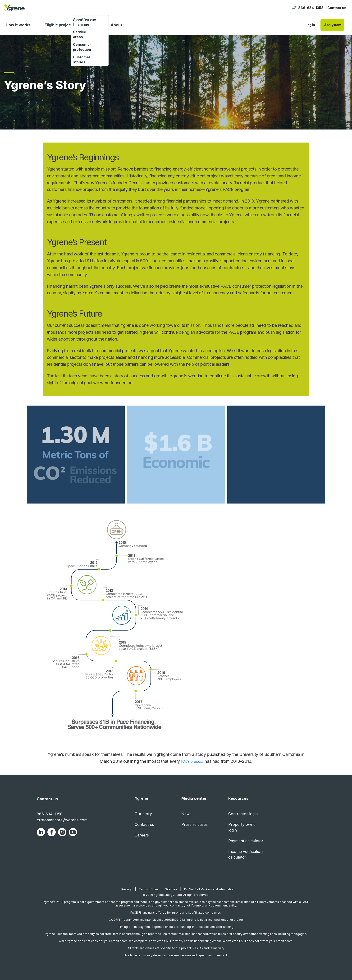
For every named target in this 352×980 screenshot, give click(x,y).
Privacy (126, 889)
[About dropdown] (128, 25)
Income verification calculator (245, 854)
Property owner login (243, 827)
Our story (143, 814)
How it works (18, 25)
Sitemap (171, 889)
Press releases (194, 824)
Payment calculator (246, 841)
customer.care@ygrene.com (62, 820)
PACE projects (192, 761)
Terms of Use (149, 889)
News (186, 814)
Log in (310, 25)
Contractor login (243, 814)
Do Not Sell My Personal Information (209, 889)
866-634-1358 (311, 8)
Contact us (337, 8)
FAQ (93, 25)
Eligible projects (60, 25)
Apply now (332, 25)
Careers (142, 835)
